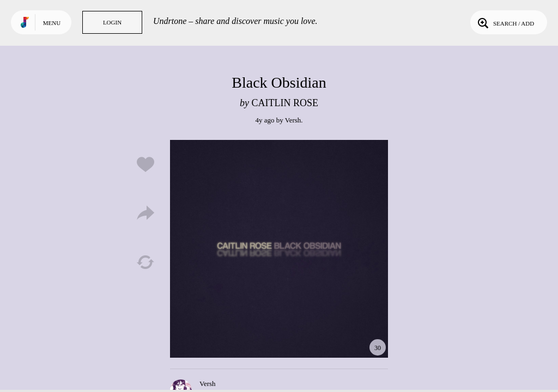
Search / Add (505, 22)
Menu (52, 23)
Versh (293, 120)
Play (279, 249)
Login (112, 22)
